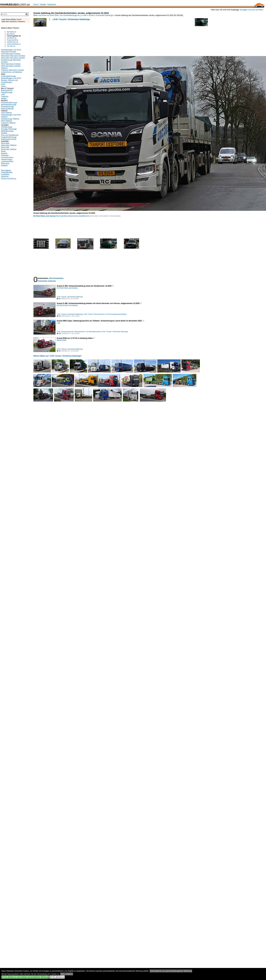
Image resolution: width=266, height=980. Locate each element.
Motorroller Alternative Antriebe (13, 58)
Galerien (4, 166)
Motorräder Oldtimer (9, 145)
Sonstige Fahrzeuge (9, 129)
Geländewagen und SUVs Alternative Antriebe (11, 51)
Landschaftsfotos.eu (14, 44)
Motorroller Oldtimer (9, 149)
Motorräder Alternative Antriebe (13, 56)
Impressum (52, 5)
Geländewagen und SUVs (11, 78)
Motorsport (5, 164)
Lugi (58, 323)
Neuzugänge (6, 170)
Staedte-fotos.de (13, 42)
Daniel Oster (62, 340)
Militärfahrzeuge (7, 131)
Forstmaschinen (7, 158)
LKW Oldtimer (6, 113)
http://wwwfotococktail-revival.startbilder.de (72, 216)
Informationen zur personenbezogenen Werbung (171, 971)
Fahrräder (5, 155)
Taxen (3, 86)
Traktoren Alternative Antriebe (13, 70)
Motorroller (5, 147)
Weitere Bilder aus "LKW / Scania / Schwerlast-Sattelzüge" (58, 356)
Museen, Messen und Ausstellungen (9, 81)
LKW (85, 15)
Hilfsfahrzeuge (7, 127)
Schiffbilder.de (12, 38)
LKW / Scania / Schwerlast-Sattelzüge (71, 19)
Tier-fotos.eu (11, 46)
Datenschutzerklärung (9, 179)
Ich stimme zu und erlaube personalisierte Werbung (25, 977)
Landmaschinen (7, 162)
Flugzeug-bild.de (13, 40)
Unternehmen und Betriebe (11, 72)
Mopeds (4, 153)
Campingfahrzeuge (8, 76)
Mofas (3, 151)
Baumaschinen (7, 90)
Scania (91, 15)
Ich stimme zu (57, 977)
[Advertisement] (47, 39)
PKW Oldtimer (7, 121)
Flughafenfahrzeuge (9, 137)
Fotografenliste (7, 172)
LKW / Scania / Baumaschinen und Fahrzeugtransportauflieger (105, 314)
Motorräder (5, 143)
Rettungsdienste (7, 109)
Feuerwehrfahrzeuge (9, 103)
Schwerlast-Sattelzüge (104, 15)
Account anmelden (256, 10)
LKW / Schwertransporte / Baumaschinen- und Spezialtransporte (79, 332)
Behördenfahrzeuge (9, 105)
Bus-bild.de (11, 34)
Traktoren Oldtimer (8, 123)
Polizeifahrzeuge (7, 107)
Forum (36, 5)
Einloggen (244, 10)
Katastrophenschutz (9, 139)
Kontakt (43, 5)
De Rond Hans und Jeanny (44, 216)
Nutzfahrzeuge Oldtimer (10, 119)
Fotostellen (5, 174)
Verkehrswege (7, 160)
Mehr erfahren (67, 974)
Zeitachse (5, 177)
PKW (3, 84)
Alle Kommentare (56, 278)
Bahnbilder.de (12, 32)
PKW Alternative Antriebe (11, 64)
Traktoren (5, 97)
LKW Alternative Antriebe (11, 54)
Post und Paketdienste (10, 135)
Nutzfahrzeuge (7, 92)
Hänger (4, 99)
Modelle (4, 133)
